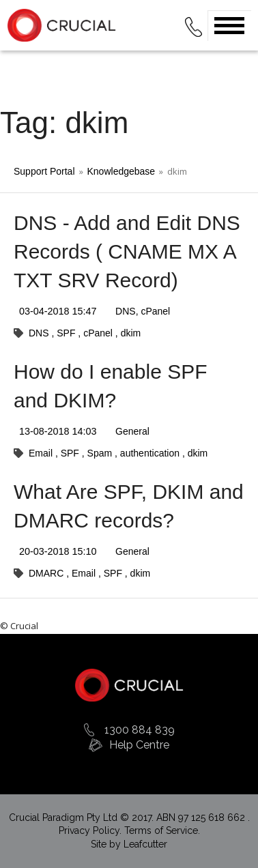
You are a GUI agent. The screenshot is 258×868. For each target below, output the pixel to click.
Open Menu (229, 26)
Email (42, 453)
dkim (131, 333)
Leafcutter (145, 844)
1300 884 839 (140, 730)
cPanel (155, 311)
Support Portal (44, 171)
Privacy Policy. (91, 830)
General (132, 431)
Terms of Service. (162, 830)
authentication (151, 453)
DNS (126, 311)
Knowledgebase (121, 171)
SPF (67, 333)
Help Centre (139, 745)
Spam (101, 453)
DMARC (47, 573)
